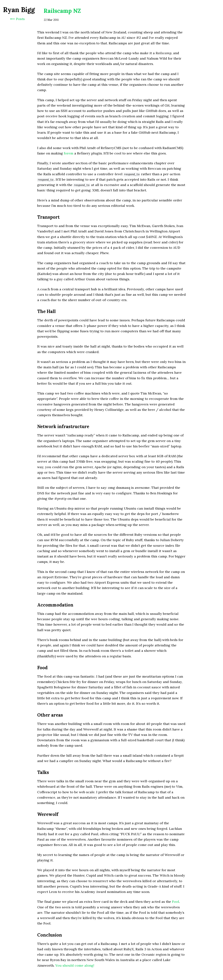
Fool (176, 902)
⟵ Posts (17, 19)
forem (69, 153)
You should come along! (75, 965)
